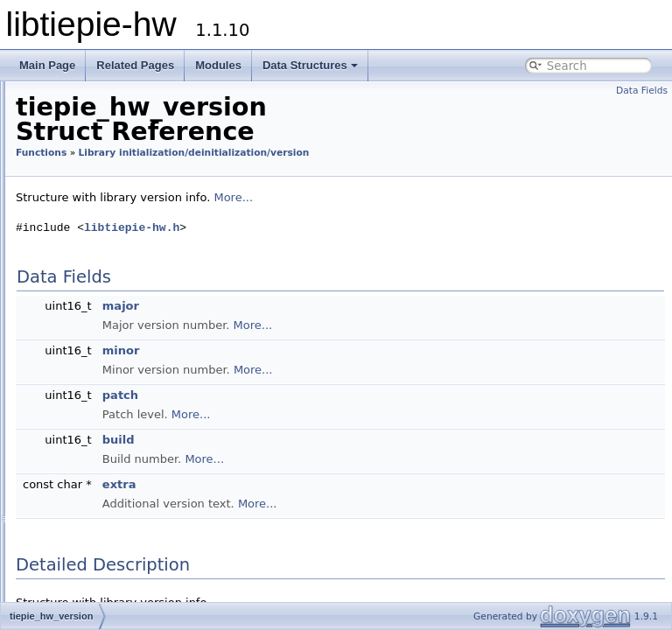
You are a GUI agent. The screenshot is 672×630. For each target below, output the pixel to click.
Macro (59, 577)
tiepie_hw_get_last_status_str (148, 404)
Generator (84, 520)
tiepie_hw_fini (108, 327)
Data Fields (642, 91)
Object (75, 462)
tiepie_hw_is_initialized (131, 308)
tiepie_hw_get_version (130, 346)
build (337, 465)
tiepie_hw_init (108, 289)
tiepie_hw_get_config (127, 366)
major (339, 331)
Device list (85, 423)
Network (80, 443)
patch (339, 420)
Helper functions (101, 558)
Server (75, 539)
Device (76, 481)
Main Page (47, 65)
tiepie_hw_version (119, 269)
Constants (70, 192)
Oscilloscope (91, 500)
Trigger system (69, 135)
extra (338, 510)
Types (59, 212)
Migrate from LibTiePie (88, 154)
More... (452, 223)
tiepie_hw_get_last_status (139, 385)
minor (340, 376)
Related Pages (135, 65)
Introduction (62, 115)
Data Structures (310, 65)
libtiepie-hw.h (350, 254)
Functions (69, 231)
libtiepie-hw (46, 96)
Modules (218, 65)
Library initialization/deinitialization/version (171, 250)
